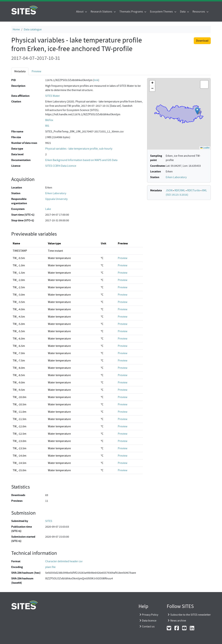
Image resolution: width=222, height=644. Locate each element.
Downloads (18, 495)
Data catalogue (33, 29)
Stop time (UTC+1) (23, 220)
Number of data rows (24, 143)
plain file (50, 567)
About (80, 12)
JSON (169, 190)
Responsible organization (19, 201)
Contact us (148, 627)
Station (16, 193)
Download (202, 41)
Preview (36, 71)
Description (18, 86)
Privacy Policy (150, 615)
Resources (199, 12)
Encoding (17, 567)
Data (183, 12)
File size (16, 137)
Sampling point (156, 158)
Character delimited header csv (64, 561)
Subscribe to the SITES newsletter (191, 615)
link (96, 80)
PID (13, 80)
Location (17, 188)
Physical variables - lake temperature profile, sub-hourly (79, 149)
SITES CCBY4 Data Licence (61, 166)
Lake (48, 209)
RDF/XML (180, 190)
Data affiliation (20, 96)
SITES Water (53, 96)
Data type (17, 149)
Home (16, 29)
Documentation (21, 160)
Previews (17, 501)
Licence (16, 166)
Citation (16, 101)
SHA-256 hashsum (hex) (26, 573)
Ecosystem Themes (162, 12)
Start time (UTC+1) (23, 215)
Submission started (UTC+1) (23, 539)
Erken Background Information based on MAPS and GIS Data (81, 160)
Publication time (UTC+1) (22, 529)
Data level (17, 154)
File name (17, 131)
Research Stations (102, 12)
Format (16, 561)
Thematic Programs (131, 12)
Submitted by (20, 521)
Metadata (20, 71)
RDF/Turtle (194, 190)
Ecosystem (18, 209)
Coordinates (158, 166)
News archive (178, 621)
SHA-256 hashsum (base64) (22, 581)
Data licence (149, 621)
